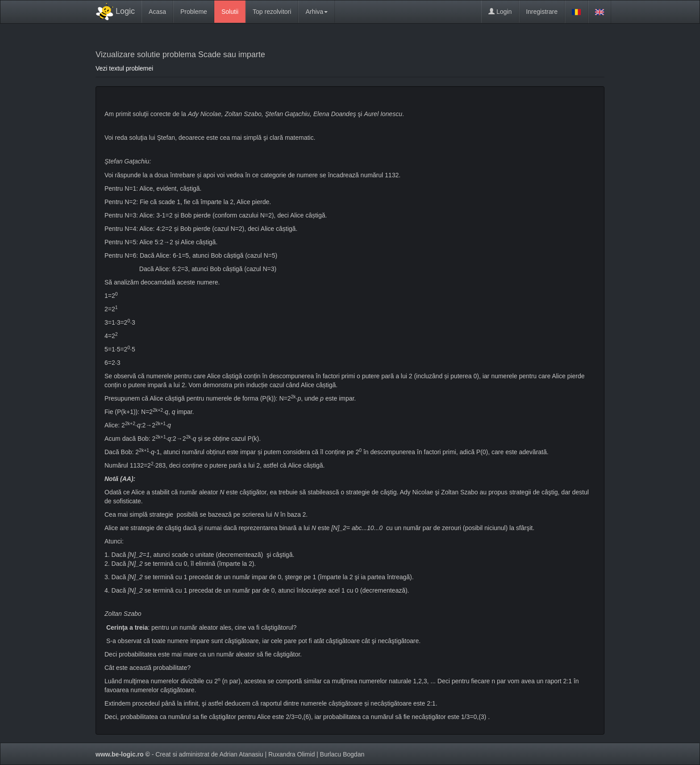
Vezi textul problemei (124, 68)
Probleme (194, 12)
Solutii (230, 12)
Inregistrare (542, 12)
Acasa (157, 12)
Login (500, 12)
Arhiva (317, 12)
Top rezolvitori (272, 12)
